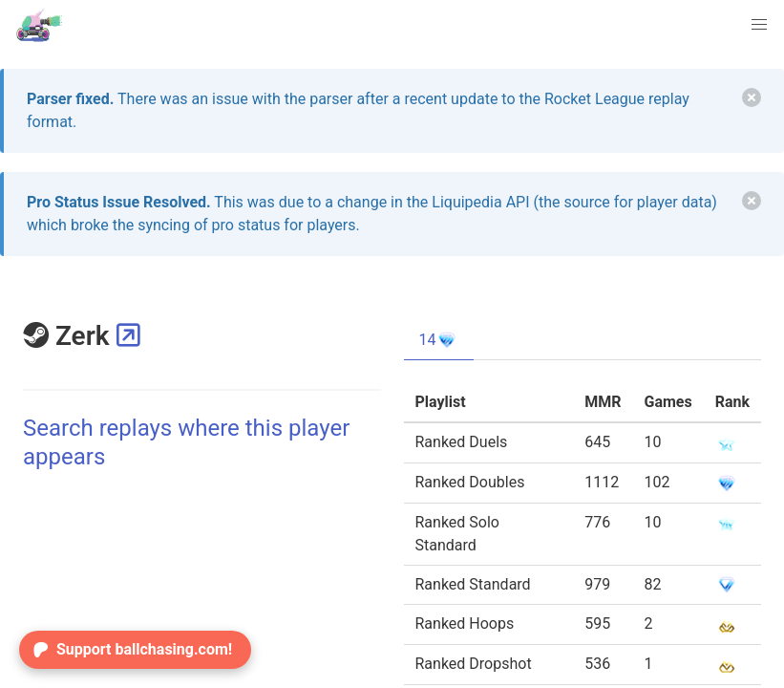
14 (439, 340)
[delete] (752, 97)
